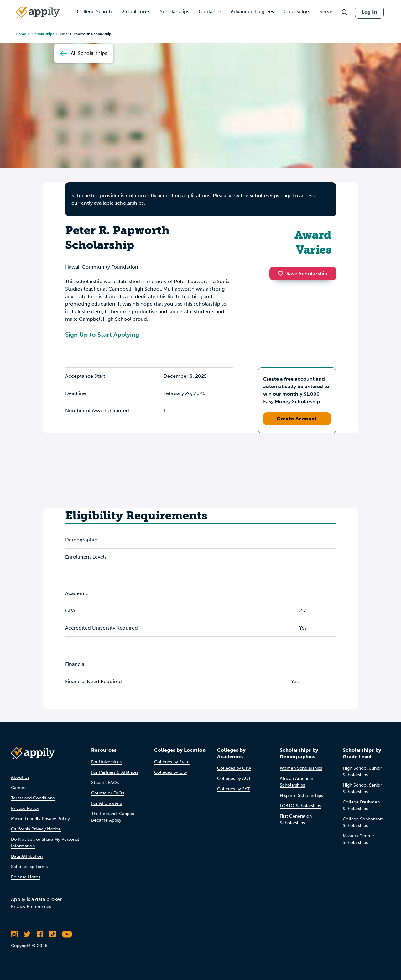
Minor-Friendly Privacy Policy (40, 819)
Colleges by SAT (233, 789)
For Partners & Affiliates (115, 772)
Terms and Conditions (33, 798)
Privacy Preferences (31, 906)
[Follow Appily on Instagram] (14, 934)
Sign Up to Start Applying (102, 335)
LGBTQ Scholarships (300, 806)
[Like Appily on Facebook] (40, 934)
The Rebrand (104, 814)
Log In (369, 12)
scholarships (264, 195)
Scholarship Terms (29, 867)
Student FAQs (105, 783)
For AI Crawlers (107, 803)
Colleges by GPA (234, 768)
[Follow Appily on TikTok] (53, 934)
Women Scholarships (301, 768)
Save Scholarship (303, 274)
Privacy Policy (25, 808)
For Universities (106, 762)
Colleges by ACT (234, 779)
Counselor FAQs (108, 793)
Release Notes (26, 877)
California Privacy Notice (36, 829)
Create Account (297, 419)
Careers (19, 788)
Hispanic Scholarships (301, 796)
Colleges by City (171, 772)
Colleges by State (172, 762)
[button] (282, 273)
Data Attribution (27, 856)
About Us (20, 777)
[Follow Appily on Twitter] (27, 934)
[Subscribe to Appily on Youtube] (67, 934)
